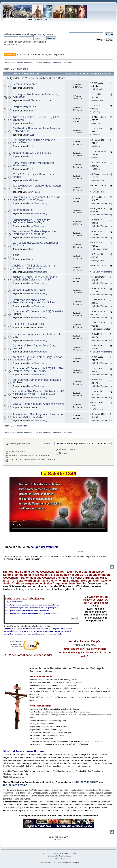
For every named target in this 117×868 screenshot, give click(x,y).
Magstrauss (99, 260)
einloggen (32, 34)
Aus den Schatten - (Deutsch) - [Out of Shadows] (36, 118)
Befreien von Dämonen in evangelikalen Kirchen (37, 381)
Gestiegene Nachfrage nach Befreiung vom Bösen (36, 96)
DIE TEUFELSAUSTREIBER (30, 324)
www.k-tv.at (17, 647)
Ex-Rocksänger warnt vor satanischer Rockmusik (35, 244)
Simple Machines (70, 853)
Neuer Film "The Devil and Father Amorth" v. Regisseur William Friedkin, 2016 (38, 393)
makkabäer (33, 180)
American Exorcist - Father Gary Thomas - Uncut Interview (38, 358)
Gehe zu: (49, 443)
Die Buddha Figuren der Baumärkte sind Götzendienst (37, 130)
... (48, 101)
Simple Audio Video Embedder (60, 856)
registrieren (47, 34)
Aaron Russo (33, 192)
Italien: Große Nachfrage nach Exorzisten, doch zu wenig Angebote (38, 416)
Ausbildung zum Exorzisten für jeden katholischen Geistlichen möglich (35, 278)
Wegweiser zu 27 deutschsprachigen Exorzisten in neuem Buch (35, 233)
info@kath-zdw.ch (16, 777)
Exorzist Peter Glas (24, 107)
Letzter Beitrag (101, 74)
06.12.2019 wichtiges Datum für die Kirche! (34, 176)
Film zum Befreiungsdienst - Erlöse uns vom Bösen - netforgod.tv (36, 198)
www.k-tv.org (17, 644)
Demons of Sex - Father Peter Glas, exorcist (34, 347)
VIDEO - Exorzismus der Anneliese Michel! (38, 404)
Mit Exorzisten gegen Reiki (29, 290)
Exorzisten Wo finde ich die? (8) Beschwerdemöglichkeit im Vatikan (33, 301)
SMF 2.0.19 (47, 853)
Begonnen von (32, 74)
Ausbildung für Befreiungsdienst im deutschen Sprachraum (34, 267)
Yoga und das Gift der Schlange (32, 153)
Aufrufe (84, 74)
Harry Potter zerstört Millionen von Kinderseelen (33, 164)
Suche (8, 547)
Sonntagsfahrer (101, 249)
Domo (30, 88)
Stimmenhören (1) (23, 210)
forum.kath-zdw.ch (15, 785)
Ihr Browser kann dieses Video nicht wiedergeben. (58, 504)
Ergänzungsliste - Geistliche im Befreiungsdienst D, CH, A (31, 221)
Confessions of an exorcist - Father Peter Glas (37, 336)
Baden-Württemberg (37, 203)
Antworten (72, 74)
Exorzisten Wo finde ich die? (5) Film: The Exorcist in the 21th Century (38, 370)
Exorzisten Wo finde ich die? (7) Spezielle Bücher (38, 313)
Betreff (18, 74)
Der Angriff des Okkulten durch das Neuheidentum (34, 141)
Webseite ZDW (40, 19)
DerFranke (99, 89)
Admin (30, 111)
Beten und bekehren (25, 84)
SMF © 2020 (58, 853)
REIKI (16, 255)
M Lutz (31, 135)
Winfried (31, 100)
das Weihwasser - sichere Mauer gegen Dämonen (37, 187)
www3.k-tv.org (16, 641)
